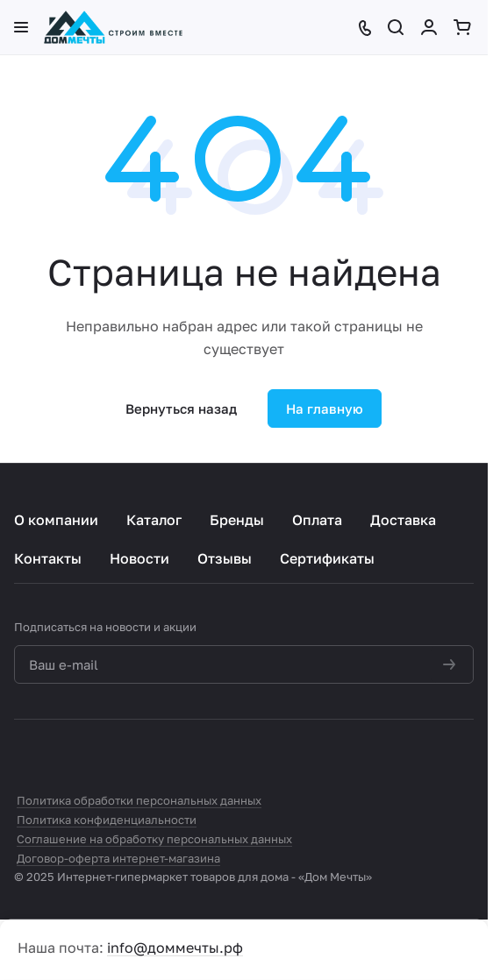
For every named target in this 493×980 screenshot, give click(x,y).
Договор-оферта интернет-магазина (118, 858)
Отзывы (225, 558)
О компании (56, 520)
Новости (139, 558)
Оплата (317, 520)
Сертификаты (327, 558)
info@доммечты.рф (175, 948)
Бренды (237, 520)
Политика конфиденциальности (107, 820)
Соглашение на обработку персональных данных (154, 839)
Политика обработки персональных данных (139, 800)
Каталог (154, 520)
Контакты (48, 558)
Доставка (403, 520)
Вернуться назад (181, 408)
